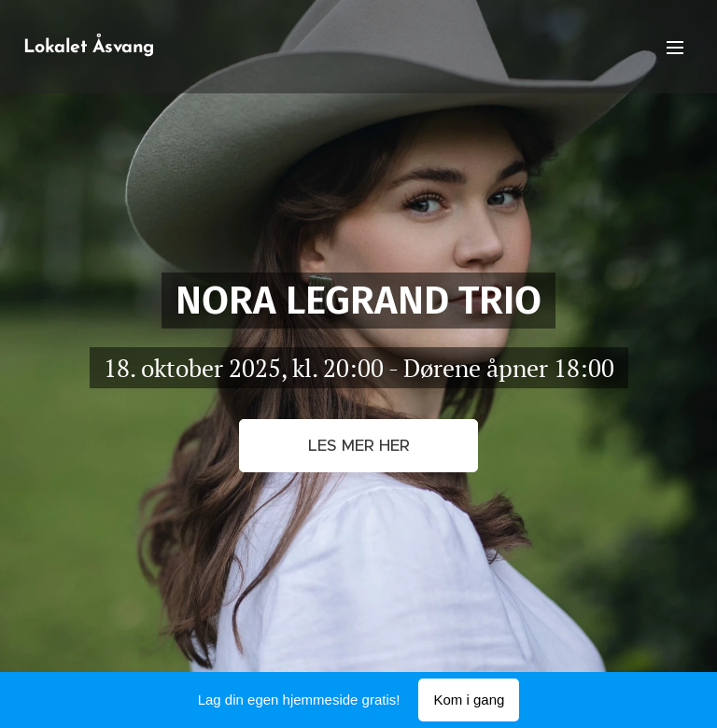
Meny (675, 48)
